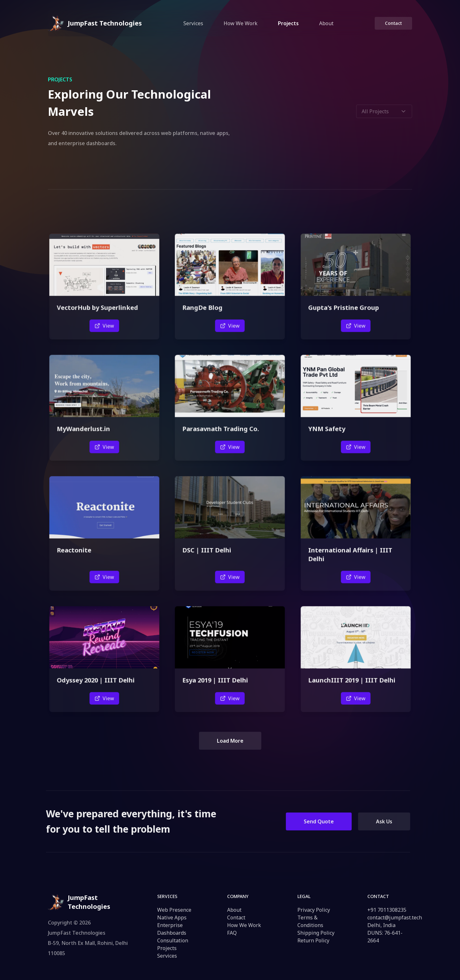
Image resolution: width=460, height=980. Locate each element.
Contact (393, 23)
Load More (230, 741)
